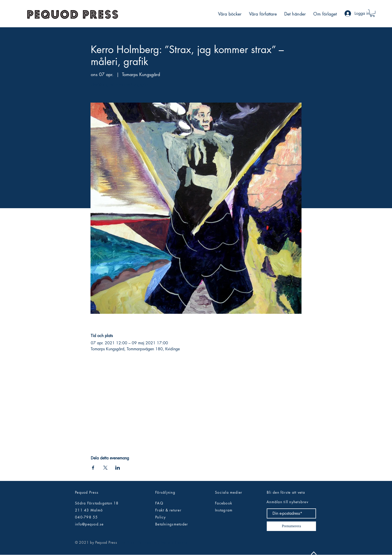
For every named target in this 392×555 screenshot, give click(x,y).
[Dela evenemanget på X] (105, 468)
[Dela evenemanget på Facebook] (93, 468)
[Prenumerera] (291, 526)
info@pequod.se (89, 524)
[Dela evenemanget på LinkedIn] (118, 468)
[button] (372, 13)
